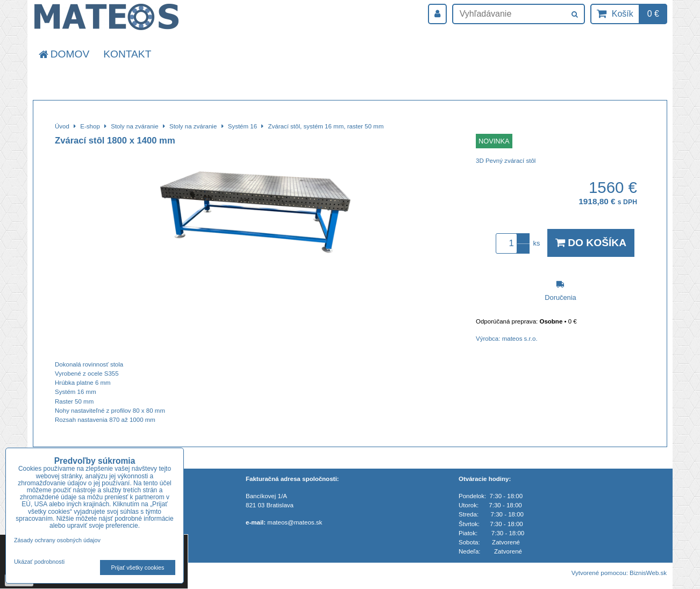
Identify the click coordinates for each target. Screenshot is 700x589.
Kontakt (127, 54)
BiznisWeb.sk (648, 573)
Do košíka (591, 243)
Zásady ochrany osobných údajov (57, 540)
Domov (63, 54)
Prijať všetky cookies (138, 568)
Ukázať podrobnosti (39, 562)
